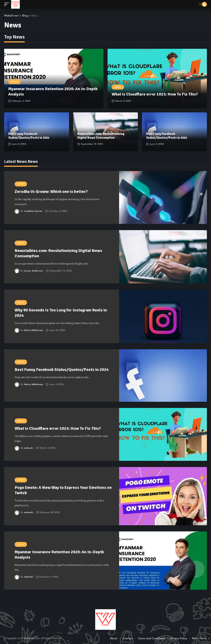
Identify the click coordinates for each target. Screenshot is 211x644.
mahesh (29, 448)
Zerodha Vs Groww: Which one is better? (51, 192)
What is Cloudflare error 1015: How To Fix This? (155, 94)
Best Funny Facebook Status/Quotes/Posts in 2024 (29, 136)
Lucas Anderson (34, 271)
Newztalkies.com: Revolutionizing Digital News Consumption (101, 136)
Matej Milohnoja (33, 330)
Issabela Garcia (33, 211)
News (14, 82)
